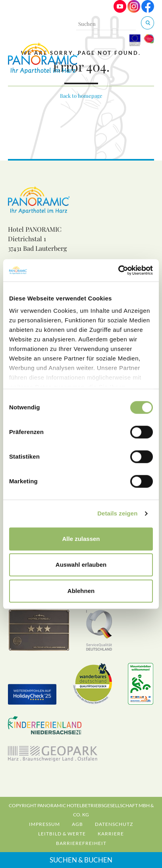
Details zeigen (117, 513)
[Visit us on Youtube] (120, 11)
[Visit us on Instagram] (134, 11)
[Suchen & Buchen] (148, 23)
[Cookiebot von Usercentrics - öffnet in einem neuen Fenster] (118, 270)
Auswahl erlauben (81, 565)
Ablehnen (81, 591)
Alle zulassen (81, 539)
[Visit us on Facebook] (148, 11)
